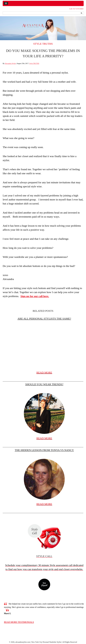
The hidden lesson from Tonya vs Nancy (44, 450)
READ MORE (44, 373)
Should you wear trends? (44, 384)
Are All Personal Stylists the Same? (44, 319)
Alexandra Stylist (10, 64)
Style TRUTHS (43, 44)
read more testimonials (19, 622)
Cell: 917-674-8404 (76, 9)
